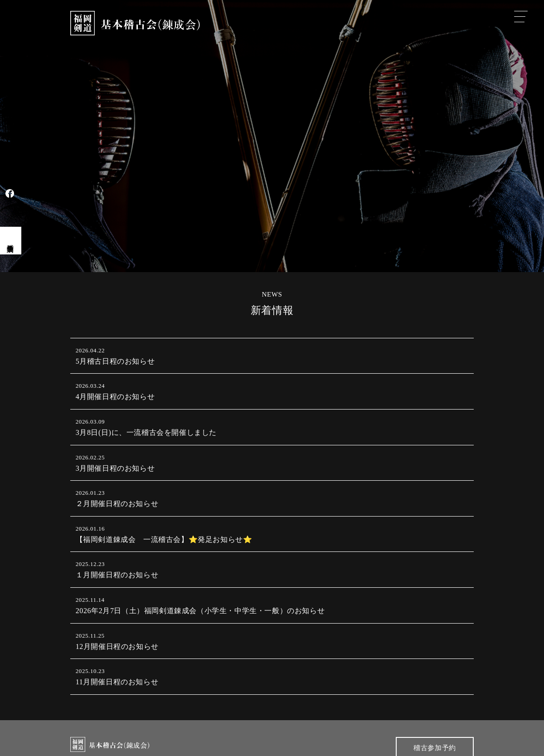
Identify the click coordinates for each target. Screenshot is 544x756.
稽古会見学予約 (10, 240)
